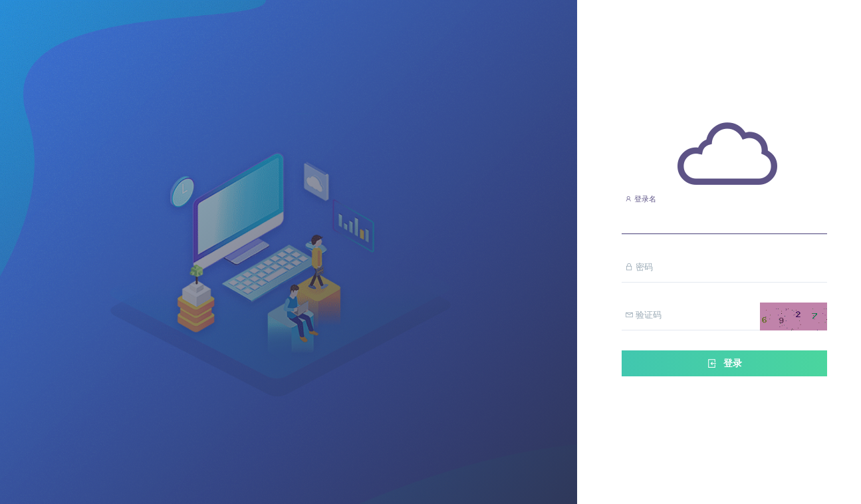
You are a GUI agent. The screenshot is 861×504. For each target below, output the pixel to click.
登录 (724, 363)
